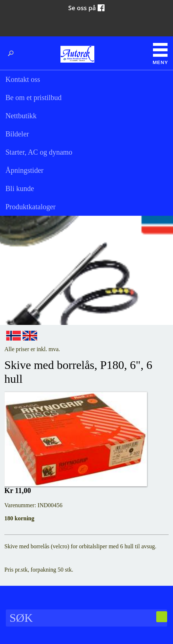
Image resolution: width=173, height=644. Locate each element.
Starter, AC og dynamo (39, 152)
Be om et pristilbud (34, 98)
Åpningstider (24, 170)
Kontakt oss (23, 79)
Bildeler (17, 134)
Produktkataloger (31, 207)
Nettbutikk (21, 116)
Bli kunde (20, 188)
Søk (13, 53)
